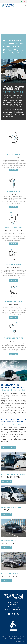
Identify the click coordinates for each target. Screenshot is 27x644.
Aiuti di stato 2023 (20, 638)
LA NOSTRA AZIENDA (9, 447)
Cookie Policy (13, 638)
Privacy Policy (6, 638)
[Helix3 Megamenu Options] (25, 6)
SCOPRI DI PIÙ (13, 170)
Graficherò (24, 641)
